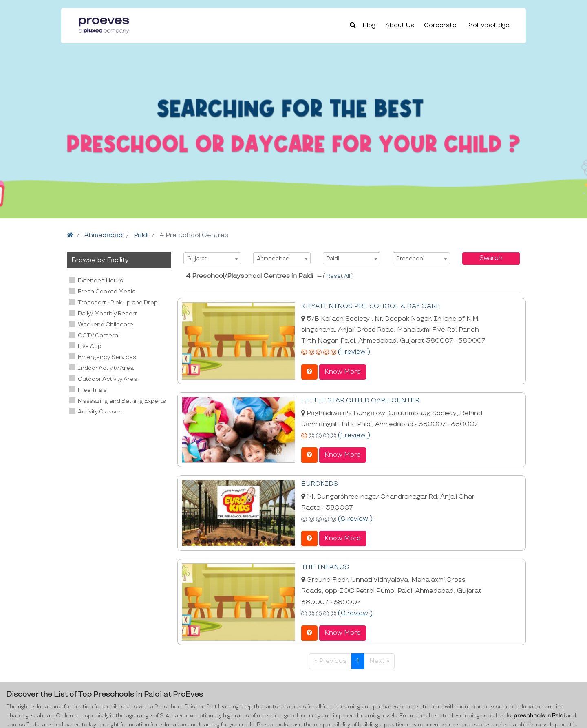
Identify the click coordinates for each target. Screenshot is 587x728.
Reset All (339, 276)
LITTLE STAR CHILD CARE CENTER (360, 401)
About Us (400, 25)
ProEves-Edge (488, 25)
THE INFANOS (325, 567)
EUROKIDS (320, 484)
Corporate (440, 25)
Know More (343, 372)
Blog (369, 25)
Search (491, 258)
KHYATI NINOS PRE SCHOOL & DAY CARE (371, 306)
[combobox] (212, 258)
